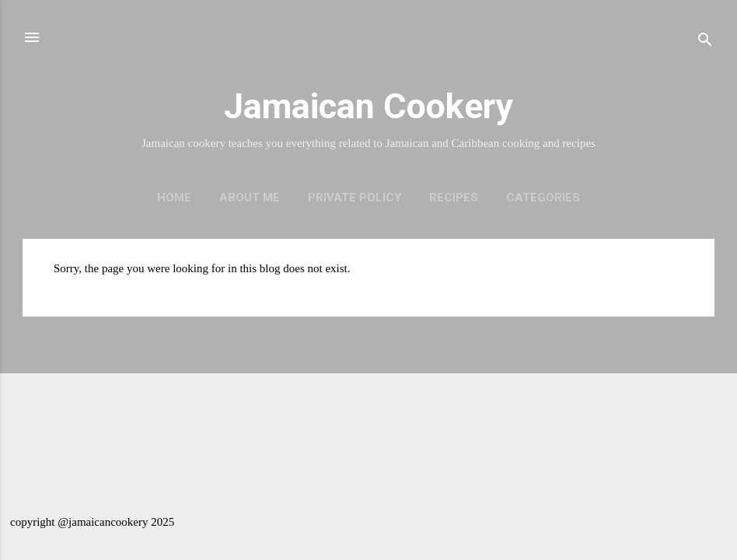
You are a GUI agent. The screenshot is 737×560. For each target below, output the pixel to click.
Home (174, 198)
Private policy (355, 198)
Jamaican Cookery (368, 106)
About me (250, 198)
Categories (543, 198)
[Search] (705, 42)
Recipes (454, 198)
